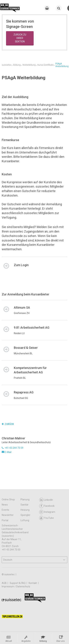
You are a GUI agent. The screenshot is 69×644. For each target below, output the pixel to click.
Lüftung (25, 520)
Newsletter (8, 515)
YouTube (46, 518)
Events (5, 510)
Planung (25, 499)
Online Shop (8, 499)
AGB (4, 583)
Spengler (25, 515)
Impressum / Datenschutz (16, 586)
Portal (5, 520)
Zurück (8, 424)
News (5, 505)
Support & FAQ (18, 583)
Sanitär (24, 505)
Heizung (25, 510)
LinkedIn (46, 500)
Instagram (47, 512)
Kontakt (33, 583)
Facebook (47, 506)
